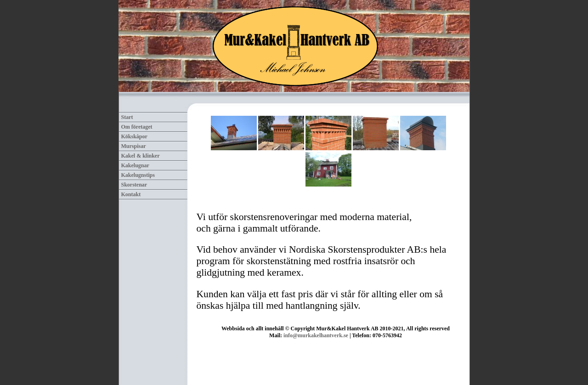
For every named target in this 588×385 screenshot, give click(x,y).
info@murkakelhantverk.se (316, 335)
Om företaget (137, 127)
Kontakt (131, 194)
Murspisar (134, 146)
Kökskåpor (134, 136)
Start (127, 117)
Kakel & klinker (141, 156)
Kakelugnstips (138, 175)
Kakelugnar (135, 165)
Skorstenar (134, 185)
